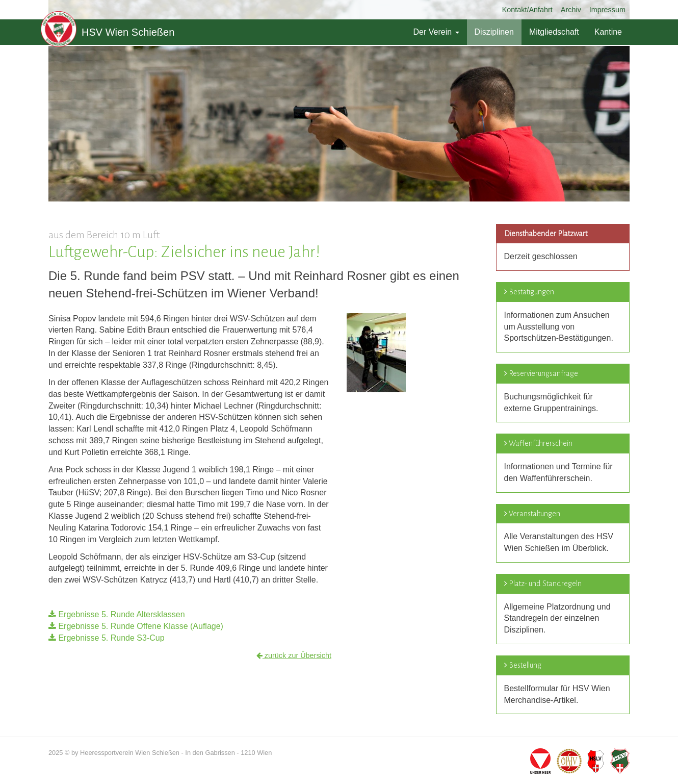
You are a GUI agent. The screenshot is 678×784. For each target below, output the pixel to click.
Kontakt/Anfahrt (527, 10)
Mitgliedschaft (554, 32)
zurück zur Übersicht (294, 655)
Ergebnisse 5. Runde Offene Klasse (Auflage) (136, 626)
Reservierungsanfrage (543, 373)
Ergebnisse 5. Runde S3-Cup (107, 638)
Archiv (571, 10)
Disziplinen (494, 32)
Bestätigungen (531, 292)
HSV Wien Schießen (108, 32)
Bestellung (525, 665)
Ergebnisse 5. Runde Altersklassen (117, 614)
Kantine (608, 32)
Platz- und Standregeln (545, 584)
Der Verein (436, 32)
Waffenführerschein (541, 443)
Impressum (607, 10)
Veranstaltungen (534, 514)
